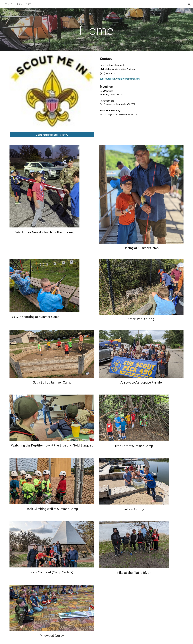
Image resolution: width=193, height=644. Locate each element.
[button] (189, 4)
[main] (96, 30)
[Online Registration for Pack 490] (52, 135)
